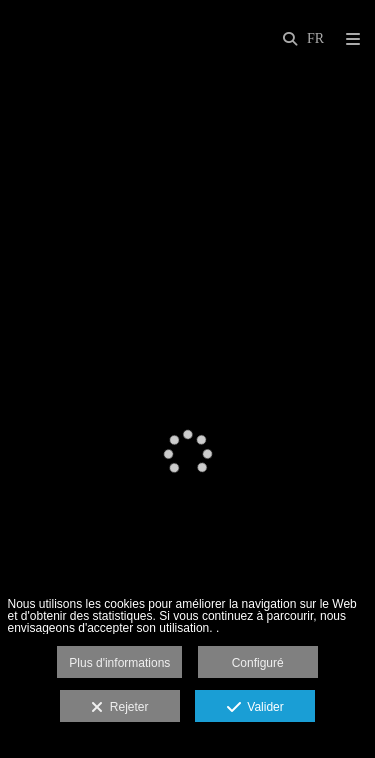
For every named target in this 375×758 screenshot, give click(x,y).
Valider (255, 708)
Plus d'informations (119, 663)
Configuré (258, 663)
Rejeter (119, 708)
